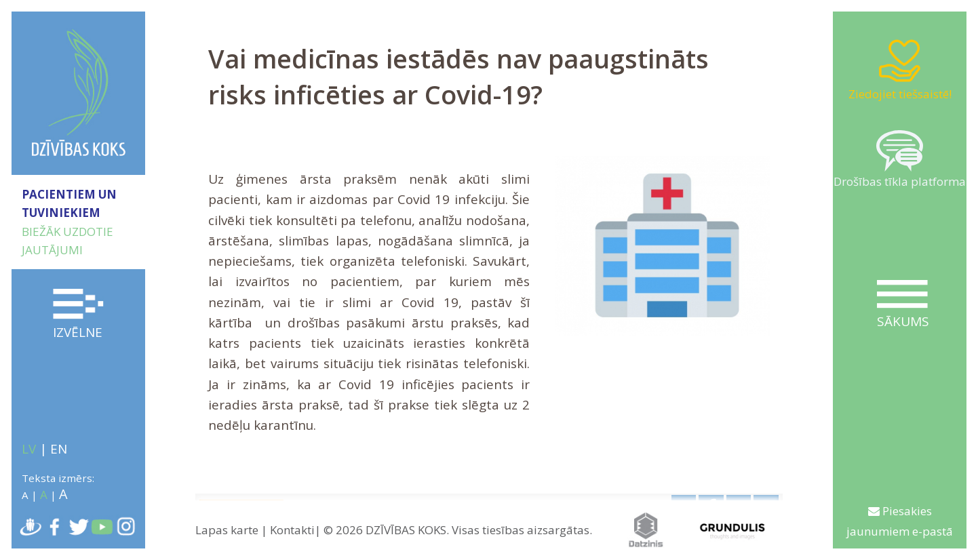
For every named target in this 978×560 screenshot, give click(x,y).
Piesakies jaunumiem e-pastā (900, 521)
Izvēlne (79, 315)
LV (29, 449)
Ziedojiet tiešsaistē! (900, 69)
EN (59, 449)
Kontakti (292, 530)
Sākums (903, 305)
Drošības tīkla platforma (900, 160)
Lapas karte (227, 530)
